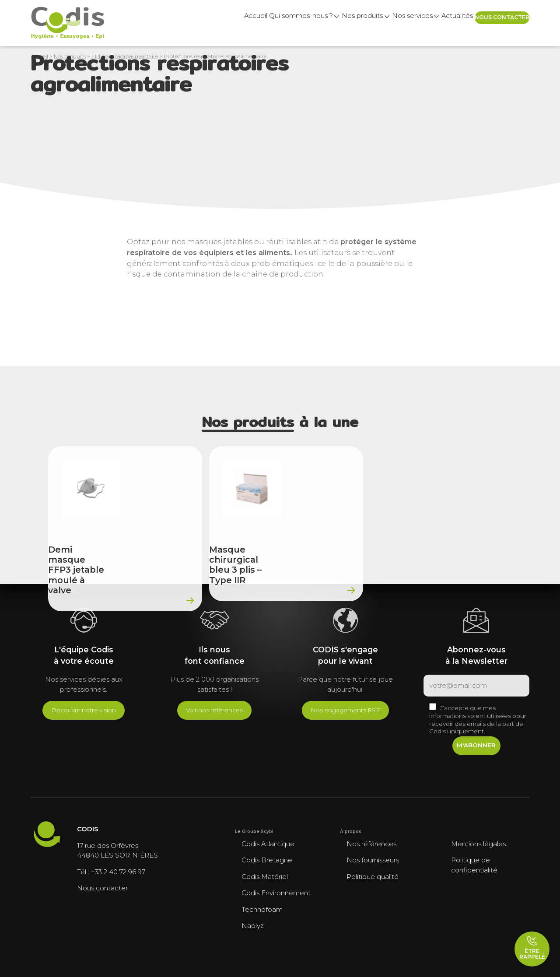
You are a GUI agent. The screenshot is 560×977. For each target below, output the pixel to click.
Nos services (369, 23)
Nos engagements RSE (345, 710)
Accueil (172, 23)
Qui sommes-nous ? (231, 23)
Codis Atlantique (268, 844)
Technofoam (262, 909)
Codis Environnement (276, 893)
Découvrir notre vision (84, 710)
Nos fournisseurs (373, 860)
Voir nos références (214, 710)
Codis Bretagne (267, 860)
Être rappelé (532, 948)
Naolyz (253, 926)
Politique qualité (373, 877)
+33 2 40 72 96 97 (118, 872)
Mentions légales (478, 844)
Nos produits (306, 23)
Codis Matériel (265, 877)
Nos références (371, 844)
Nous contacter (493, 23)
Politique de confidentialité (474, 865)
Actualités (427, 23)
